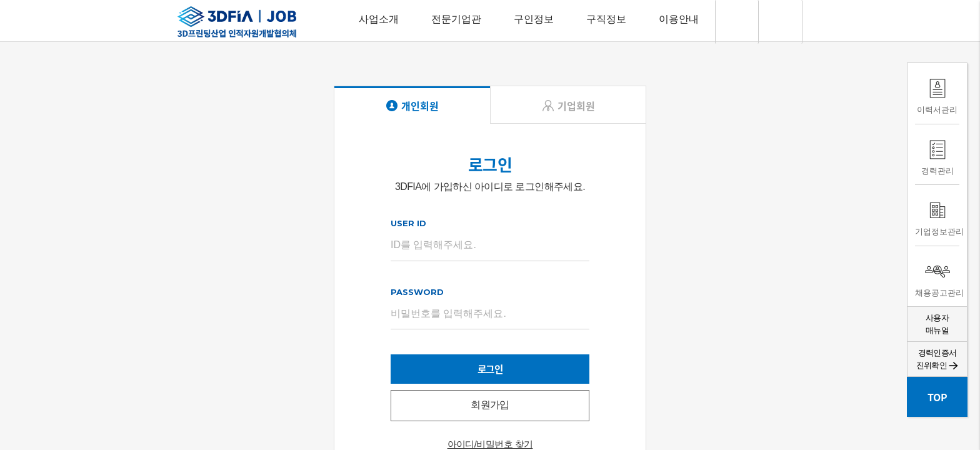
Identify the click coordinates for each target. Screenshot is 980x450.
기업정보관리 (937, 215)
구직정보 (606, 19)
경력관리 (937, 155)
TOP (937, 397)
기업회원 (576, 107)
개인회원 (420, 107)
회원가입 (490, 408)
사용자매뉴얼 (937, 324)
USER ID (408, 225)
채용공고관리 (937, 277)
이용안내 (679, 19)
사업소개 (379, 19)
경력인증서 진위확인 (937, 359)
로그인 (490, 372)
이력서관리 (937, 93)
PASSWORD (417, 294)
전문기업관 (456, 19)
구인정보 (534, 19)
